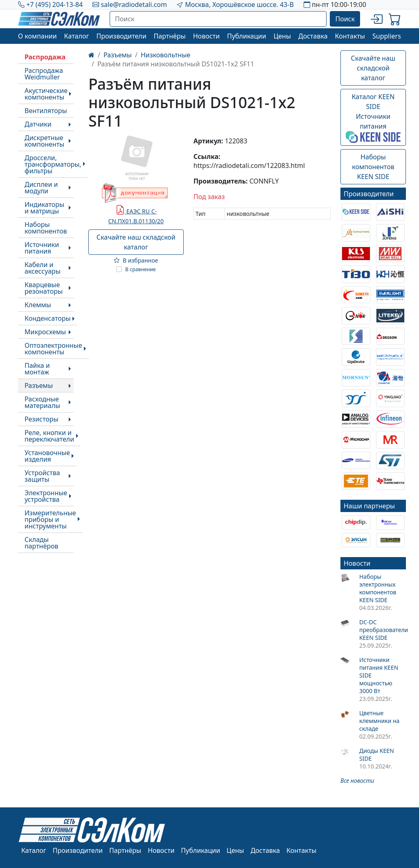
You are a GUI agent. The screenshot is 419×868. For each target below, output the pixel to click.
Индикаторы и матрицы (44, 208)
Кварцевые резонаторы (44, 288)
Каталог (77, 36)
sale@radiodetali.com (134, 5)
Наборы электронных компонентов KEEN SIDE (378, 588)
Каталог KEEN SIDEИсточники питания (373, 118)
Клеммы (38, 305)
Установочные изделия (47, 456)
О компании (37, 36)
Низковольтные (166, 55)
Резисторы (42, 419)
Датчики (38, 124)
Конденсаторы (48, 318)
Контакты (350, 36)
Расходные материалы (42, 402)
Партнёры (170, 36)
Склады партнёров (42, 543)
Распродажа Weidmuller (44, 74)
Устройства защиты (42, 476)
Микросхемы (45, 332)
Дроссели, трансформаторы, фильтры (53, 164)
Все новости (357, 781)
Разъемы (39, 385)
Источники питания (42, 248)
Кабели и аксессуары (43, 268)
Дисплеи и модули (41, 188)
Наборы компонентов (46, 228)
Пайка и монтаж (37, 369)
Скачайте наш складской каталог (136, 242)
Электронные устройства (46, 496)
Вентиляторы (46, 111)
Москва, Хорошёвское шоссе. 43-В (239, 5)
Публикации (247, 36)
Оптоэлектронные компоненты (53, 349)
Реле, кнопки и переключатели (49, 436)
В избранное (136, 260)
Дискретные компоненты (44, 141)
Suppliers (387, 36)
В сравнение (141, 269)
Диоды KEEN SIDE (377, 755)
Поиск (345, 19)
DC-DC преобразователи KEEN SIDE (383, 630)
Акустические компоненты (46, 94)
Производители (121, 36)
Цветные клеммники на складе (379, 721)
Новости (206, 36)
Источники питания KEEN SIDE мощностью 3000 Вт (379, 675)
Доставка (313, 36)
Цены (282, 36)
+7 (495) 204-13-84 (54, 5)
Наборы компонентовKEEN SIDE (373, 167)
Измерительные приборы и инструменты (50, 519)
